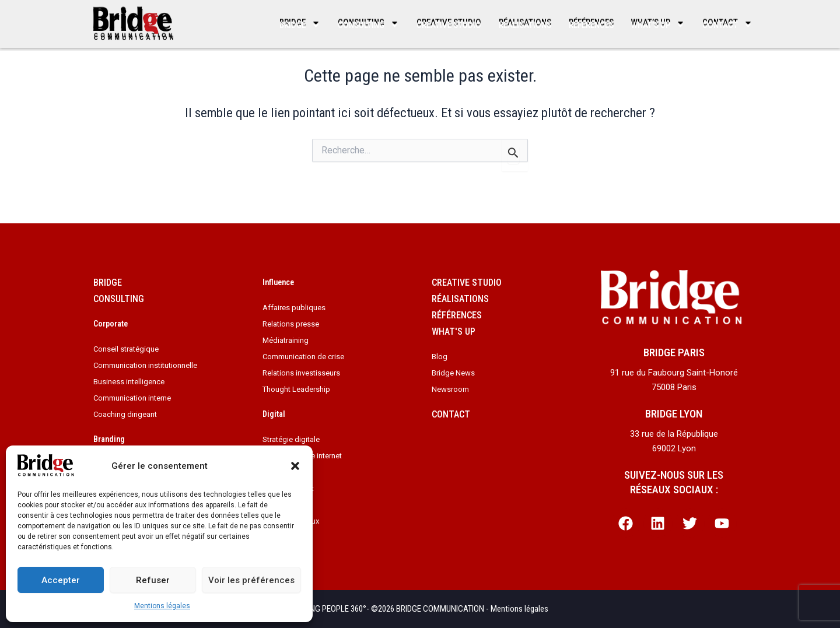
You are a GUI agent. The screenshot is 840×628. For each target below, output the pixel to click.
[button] (295, 466)
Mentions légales (162, 606)
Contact (727, 25)
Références (591, 25)
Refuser (153, 580)
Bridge (300, 25)
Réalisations (525, 25)
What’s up (658, 25)
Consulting (368, 25)
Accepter (61, 580)
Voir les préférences (251, 580)
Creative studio (449, 25)
